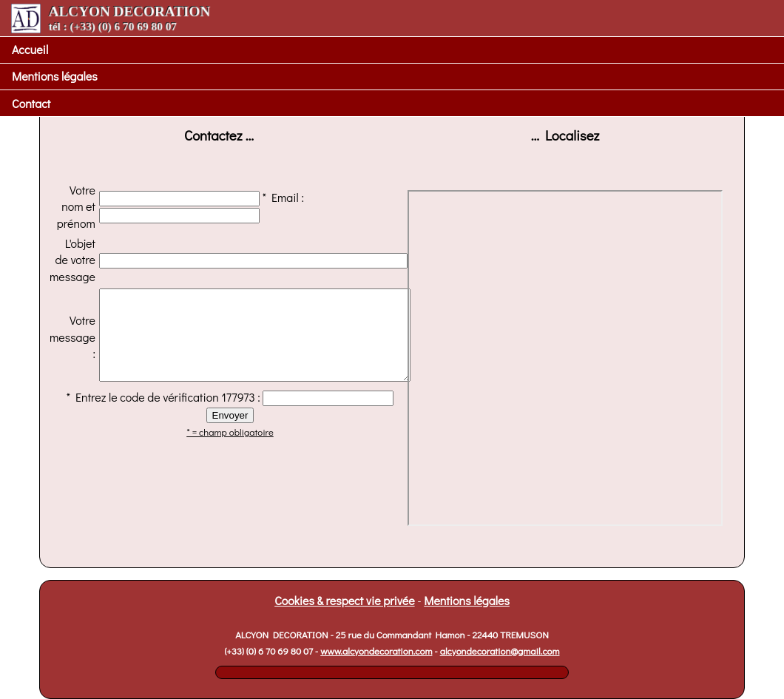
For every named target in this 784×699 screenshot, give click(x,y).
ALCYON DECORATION (111, 18)
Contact (31, 103)
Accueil (30, 49)
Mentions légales (55, 76)
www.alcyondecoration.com (376, 651)
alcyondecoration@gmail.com (500, 651)
